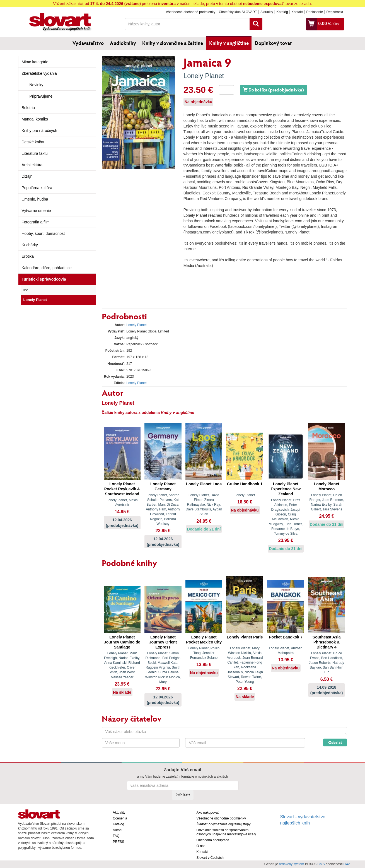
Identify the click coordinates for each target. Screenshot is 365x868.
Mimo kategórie (35, 62)
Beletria (28, 108)
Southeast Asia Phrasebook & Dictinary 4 (327, 642)
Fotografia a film (36, 222)
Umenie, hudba (35, 199)
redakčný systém (291, 864)
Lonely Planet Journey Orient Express (163, 642)
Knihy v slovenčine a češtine (173, 43)
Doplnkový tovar (273, 43)
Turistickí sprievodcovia (44, 279)
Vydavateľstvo (88, 43)
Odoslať (335, 742)
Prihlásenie (314, 12)
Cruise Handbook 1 (245, 484)
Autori (117, 830)
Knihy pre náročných (40, 131)
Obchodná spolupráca (213, 840)
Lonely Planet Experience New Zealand (286, 489)
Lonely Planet (35, 300)
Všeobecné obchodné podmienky (191, 12)
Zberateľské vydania (39, 73)
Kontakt (297, 12)
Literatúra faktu (35, 153)
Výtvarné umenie (36, 211)
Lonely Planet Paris (245, 637)
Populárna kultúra (37, 188)
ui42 (347, 864)
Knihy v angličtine (229, 43)
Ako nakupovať (208, 812)
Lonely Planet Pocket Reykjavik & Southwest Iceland (122, 489)
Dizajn (27, 176)
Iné (26, 290)
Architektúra (32, 165)
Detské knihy (33, 142)
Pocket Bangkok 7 (286, 637)
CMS (321, 864)
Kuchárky (30, 245)
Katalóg (282, 12)
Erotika (28, 256)
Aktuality (267, 12)
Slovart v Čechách (210, 858)
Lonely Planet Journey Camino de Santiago (122, 642)
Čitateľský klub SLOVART (238, 12)
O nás (201, 846)
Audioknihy (123, 43)
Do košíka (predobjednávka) (274, 90)
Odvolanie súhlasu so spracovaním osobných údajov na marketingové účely (226, 832)
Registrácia (335, 12)
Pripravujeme (41, 96)
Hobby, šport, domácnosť (43, 233)
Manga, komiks (35, 119)
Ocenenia (120, 818)
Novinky (37, 85)
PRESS (119, 842)
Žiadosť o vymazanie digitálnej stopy (224, 824)
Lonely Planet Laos (204, 484)
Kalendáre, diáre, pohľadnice (47, 268)
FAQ (116, 836)
